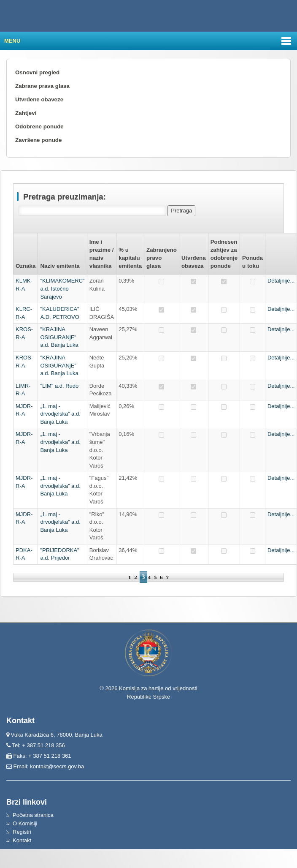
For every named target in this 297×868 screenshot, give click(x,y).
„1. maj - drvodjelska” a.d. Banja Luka (60, 414)
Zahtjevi (26, 113)
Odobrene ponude (39, 127)
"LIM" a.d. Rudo (59, 386)
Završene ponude (38, 140)
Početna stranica (33, 815)
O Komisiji (25, 823)
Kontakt (22, 840)
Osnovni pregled (37, 72)
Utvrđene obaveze (39, 99)
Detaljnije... (281, 281)
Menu (12, 41)
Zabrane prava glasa (42, 86)
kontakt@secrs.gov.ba (57, 766)
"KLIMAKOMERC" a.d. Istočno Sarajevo (62, 288)
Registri (22, 832)
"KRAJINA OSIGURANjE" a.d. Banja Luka (59, 337)
